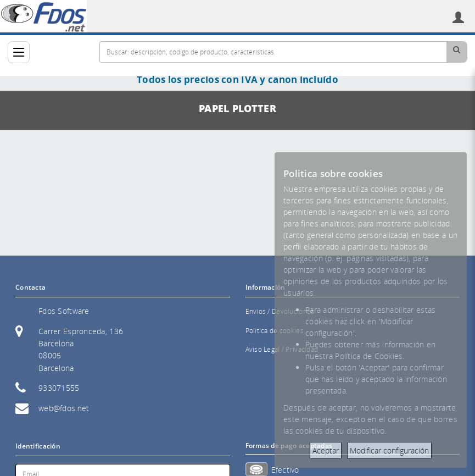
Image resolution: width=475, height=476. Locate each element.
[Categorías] (19, 52)
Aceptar (326, 450)
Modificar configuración (389, 450)
